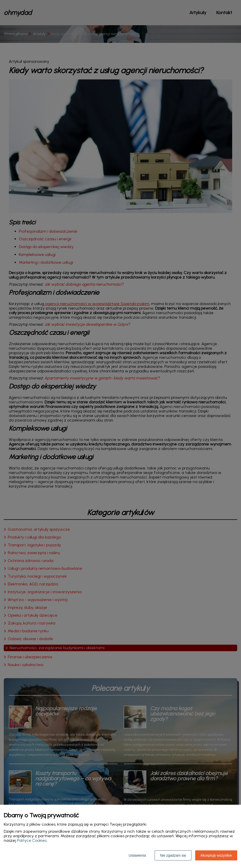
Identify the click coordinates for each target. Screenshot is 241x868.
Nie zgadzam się (173, 855)
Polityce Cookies (32, 840)
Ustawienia (137, 855)
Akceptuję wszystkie (216, 855)
